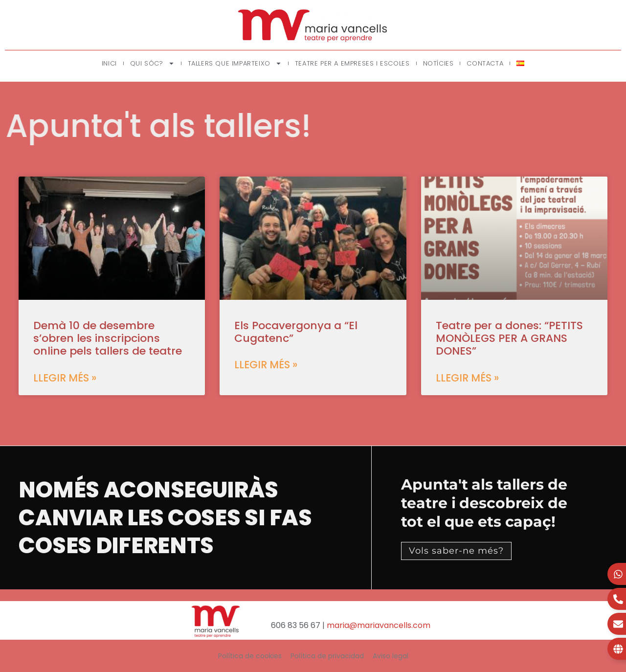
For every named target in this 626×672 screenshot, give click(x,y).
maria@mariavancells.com (379, 625)
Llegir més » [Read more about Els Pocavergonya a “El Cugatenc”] (266, 365)
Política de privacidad (327, 656)
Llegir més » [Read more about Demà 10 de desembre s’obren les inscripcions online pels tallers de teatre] (65, 378)
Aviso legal (391, 656)
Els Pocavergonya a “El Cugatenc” (296, 332)
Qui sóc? (152, 63)
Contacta (485, 63)
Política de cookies (250, 656)
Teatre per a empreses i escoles (352, 63)
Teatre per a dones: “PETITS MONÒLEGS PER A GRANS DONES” (509, 338)
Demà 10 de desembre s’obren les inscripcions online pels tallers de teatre (108, 338)
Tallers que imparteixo (235, 63)
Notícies (438, 63)
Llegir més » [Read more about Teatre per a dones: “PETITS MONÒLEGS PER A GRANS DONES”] (467, 378)
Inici (109, 63)
